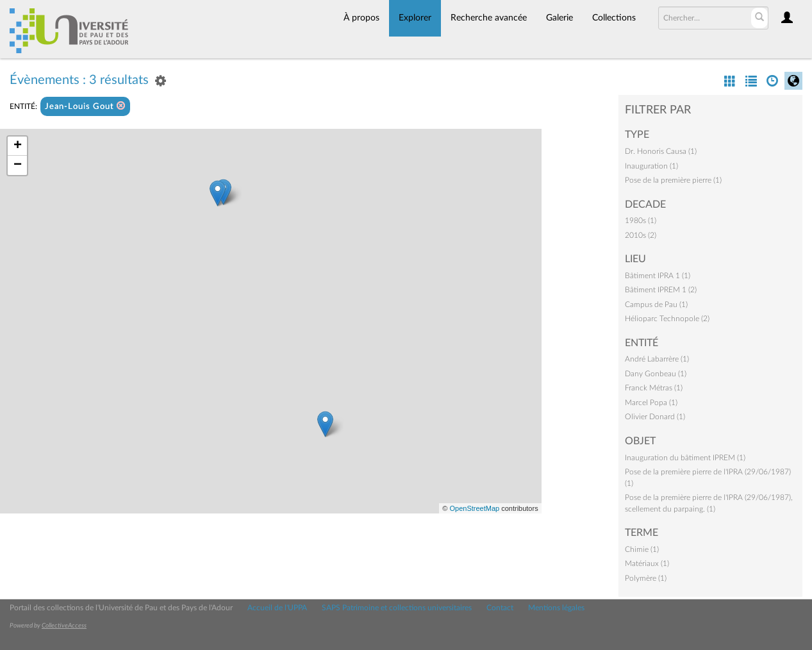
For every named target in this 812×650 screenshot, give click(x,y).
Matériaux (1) (647, 563)
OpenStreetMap (474, 508)
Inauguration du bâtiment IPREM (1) (685, 458)
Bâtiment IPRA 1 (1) (658, 276)
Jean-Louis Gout (85, 106)
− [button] (18, 165)
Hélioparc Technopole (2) (667, 319)
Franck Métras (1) (654, 388)
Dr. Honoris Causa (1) (661, 151)
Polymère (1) (646, 578)
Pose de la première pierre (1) (673, 180)
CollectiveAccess (64, 626)
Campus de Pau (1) (656, 304)
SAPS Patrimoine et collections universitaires (397, 608)
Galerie (559, 18)
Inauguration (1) (651, 166)
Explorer (415, 18)
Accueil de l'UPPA (277, 608)
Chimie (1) (642, 549)
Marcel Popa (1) (651, 403)
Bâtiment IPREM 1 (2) (661, 290)
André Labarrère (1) (657, 359)
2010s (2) (641, 235)
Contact (500, 608)
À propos (361, 18)
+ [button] (18, 146)
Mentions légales (556, 608)
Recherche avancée (489, 18)
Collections (614, 18)
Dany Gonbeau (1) (656, 374)
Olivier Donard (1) (655, 417)
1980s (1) (641, 221)
